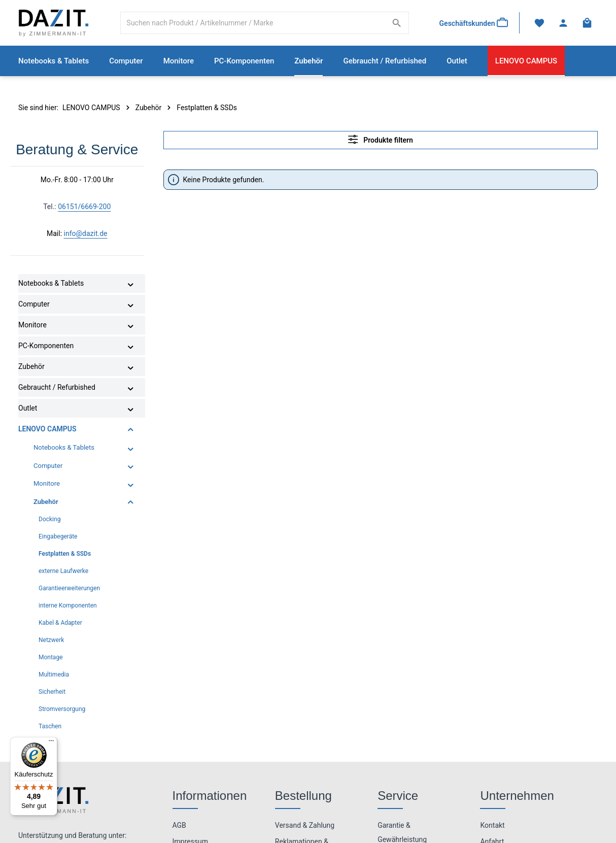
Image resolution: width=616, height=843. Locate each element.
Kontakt (492, 825)
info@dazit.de (86, 234)
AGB (179, 825)
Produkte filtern (381, 139)
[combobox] (252, 23)
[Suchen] (397, 23)
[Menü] (51, 743)
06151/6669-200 (84, 207)
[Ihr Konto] (563, 23)
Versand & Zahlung (305, 825)
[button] (131, 284)
